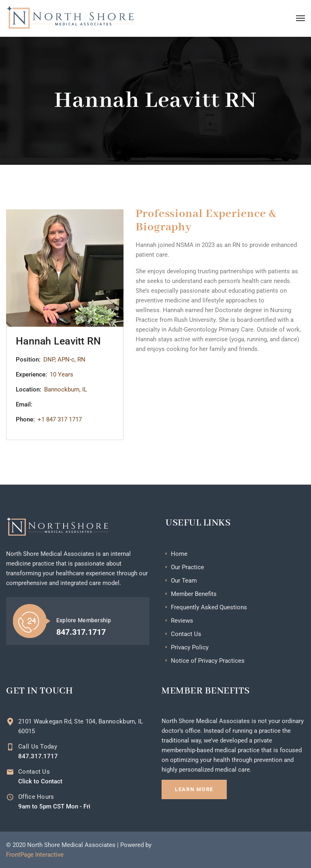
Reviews (182, 621)
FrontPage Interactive (35, 855)
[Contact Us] (10, 772)
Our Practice (187, 567)
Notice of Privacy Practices (208, 661)
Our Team (184, 581)
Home (179, 554)
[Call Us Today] (10, 747)
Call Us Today (38, 747)
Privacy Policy (190, 647)
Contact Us (186, 634)
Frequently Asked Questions (209, 607)
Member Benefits (194, 594)
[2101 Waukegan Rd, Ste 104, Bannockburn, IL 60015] (10, 722)
